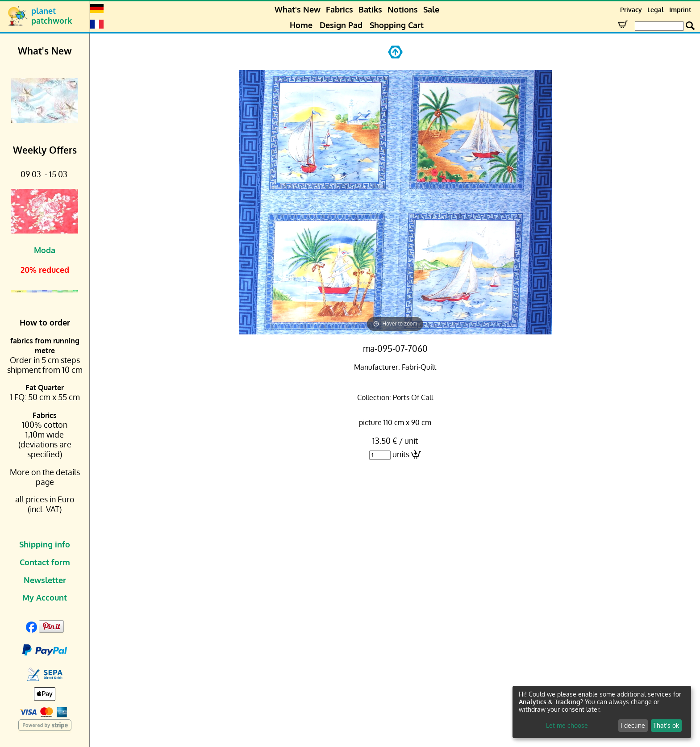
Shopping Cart (397, 25)
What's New (298, 9)
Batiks (370, 9)
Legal (656, 10)
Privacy (631, 10)
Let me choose (567, 725)
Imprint (680, 10)
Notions (403, 9)
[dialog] (602, 712)
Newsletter (45, 580)
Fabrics (340, 9)
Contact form (45, 562)
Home (301, 25)
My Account (45, 597)
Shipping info (45, 544)
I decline (633, 725)
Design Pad (341, 25)
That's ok (666, 725)
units (401, 454)
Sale (431, 9)
